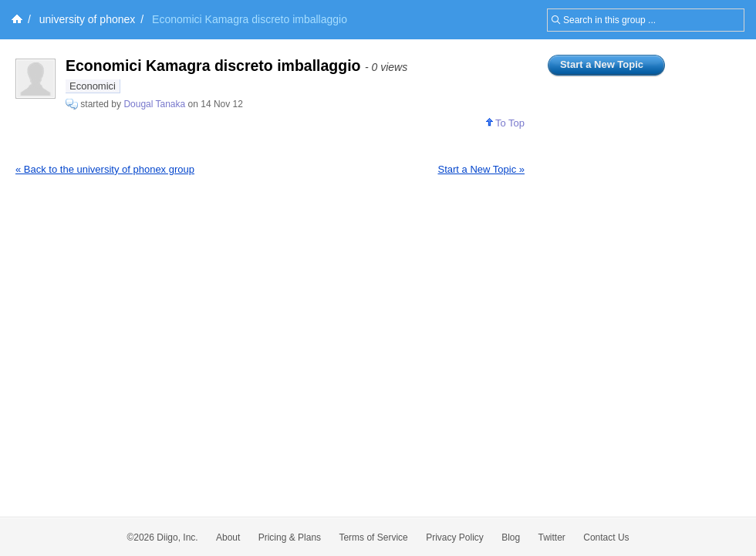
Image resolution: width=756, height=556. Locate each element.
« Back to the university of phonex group (105, 169)
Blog (511, 537)
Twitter (552, 537)
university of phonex (88, 19)
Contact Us (606, 537)
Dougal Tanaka (154, 104)
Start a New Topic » (481, 169)
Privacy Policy (455, 537)
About (228, 537)
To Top (505, 123)
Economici (93, 86)
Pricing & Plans (290, 537)
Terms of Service (373, 537)
